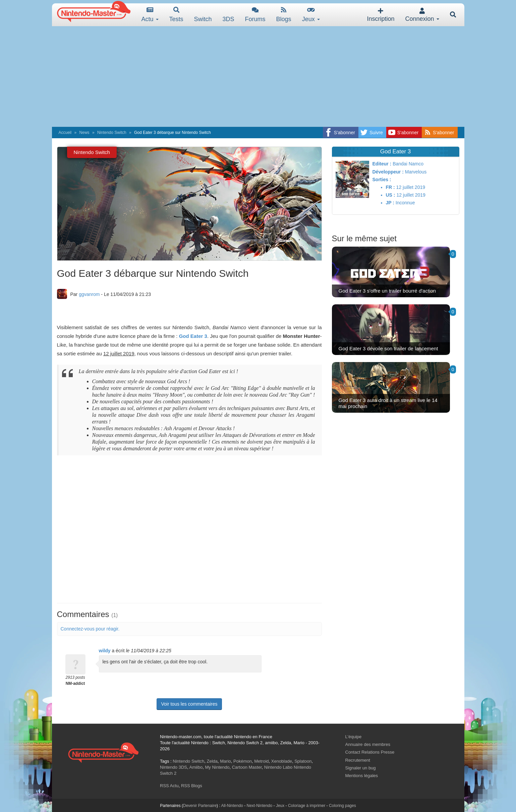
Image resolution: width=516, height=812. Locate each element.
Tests (176, 15)
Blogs (284, 15)
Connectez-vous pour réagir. (90, 629)
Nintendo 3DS (174, 767)
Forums (255, 15)
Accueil (65, 133)
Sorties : (382, 180)
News (84, 133)
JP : (390, 203)
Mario (225, 761)
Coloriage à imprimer (307, 806)
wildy (105, 651)
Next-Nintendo (259, 806)
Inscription (381, 15)
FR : (390, 187)
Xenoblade (282, 761)
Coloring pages (342, 806)
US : (391, 195)
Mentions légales (362, 776)
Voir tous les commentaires (189, 704)
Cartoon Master (247, 767)
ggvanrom (89, 294)
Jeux (311, 15)
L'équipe (354, 737)
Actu (150, 15)
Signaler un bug (361, 768)
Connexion (422, 15)
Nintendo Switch (112, 133)
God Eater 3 (193, 336)
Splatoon (303, 761)
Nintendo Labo (278, 767)
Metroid (261, 761)
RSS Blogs (192, 786)
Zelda (212, 761)
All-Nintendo (232, 806)
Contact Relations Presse (370, 752)
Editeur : (382, 164)
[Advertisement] (258, 77)
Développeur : (388, 172)
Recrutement (358, 760)
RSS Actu (169, 786)
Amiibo (196, 767)
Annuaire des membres (368, 744)
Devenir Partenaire (200, 806)
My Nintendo (217, 767)
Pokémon (243, 761)
